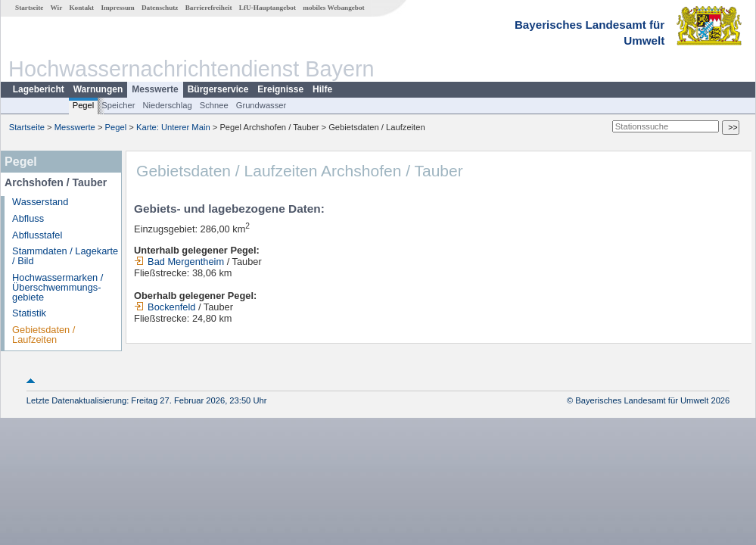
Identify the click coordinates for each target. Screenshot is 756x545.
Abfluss (28, 218)
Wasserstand (40, 202)
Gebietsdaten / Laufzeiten (44, 335)
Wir (57, 8)
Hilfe (322, 89)
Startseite (29, 8)
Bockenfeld (165, 307)
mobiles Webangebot (333, 8)
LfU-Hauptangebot (268, 8)
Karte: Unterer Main (173, 127)
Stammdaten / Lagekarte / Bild (65, 256)
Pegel (84, 105)
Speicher (118, 105)
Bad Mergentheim (179, 262)
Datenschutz (160, 8)
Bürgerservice (218, 89)
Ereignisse (280, 89)
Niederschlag (167, 105)
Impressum (117, 8)
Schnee (214, 105)
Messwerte (155, 89)
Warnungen (98, 89)
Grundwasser (261, 105)
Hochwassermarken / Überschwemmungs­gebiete (58, 287)
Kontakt (81, 8)
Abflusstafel (37, 235)
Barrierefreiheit (209, 8)
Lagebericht (39, 89)
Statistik (29, 313)
